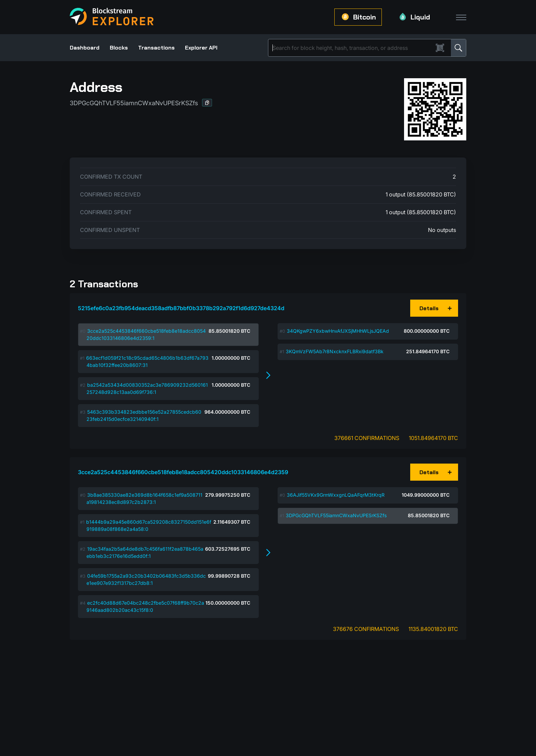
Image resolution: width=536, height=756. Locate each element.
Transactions (156, 48)
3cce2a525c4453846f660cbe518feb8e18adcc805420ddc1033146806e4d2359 (183, 472)
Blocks (119, 48)
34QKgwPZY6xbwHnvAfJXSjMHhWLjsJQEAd (338, 331)
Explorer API (201, 48)
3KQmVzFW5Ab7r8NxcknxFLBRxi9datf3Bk (335, 351)
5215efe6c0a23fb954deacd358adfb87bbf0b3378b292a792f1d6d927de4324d (181, 308)
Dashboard (85, 48)
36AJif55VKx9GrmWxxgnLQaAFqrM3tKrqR (336, 495)
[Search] (352, 48)
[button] (207, 103)
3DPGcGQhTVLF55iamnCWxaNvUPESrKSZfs (336, 515)
